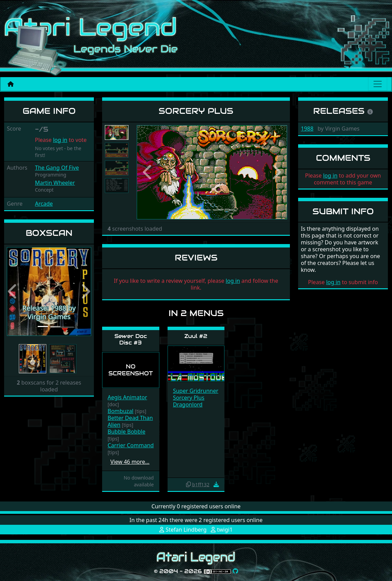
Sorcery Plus (189, 398)
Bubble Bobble (126, 432)
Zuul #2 (196, 336)
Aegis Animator (127, 397)
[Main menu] (378, 84)
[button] (13, 292)
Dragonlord (188, 404)
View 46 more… (130, 462)
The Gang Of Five (57, 168)
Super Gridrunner (196, 391)
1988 (307, 129)
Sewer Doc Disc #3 (131, 339)
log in (60, 140)
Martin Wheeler (55, 183)
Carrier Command (131, 445)
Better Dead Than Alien (130, 421)
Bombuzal (120, 411)
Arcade (44, 204)
